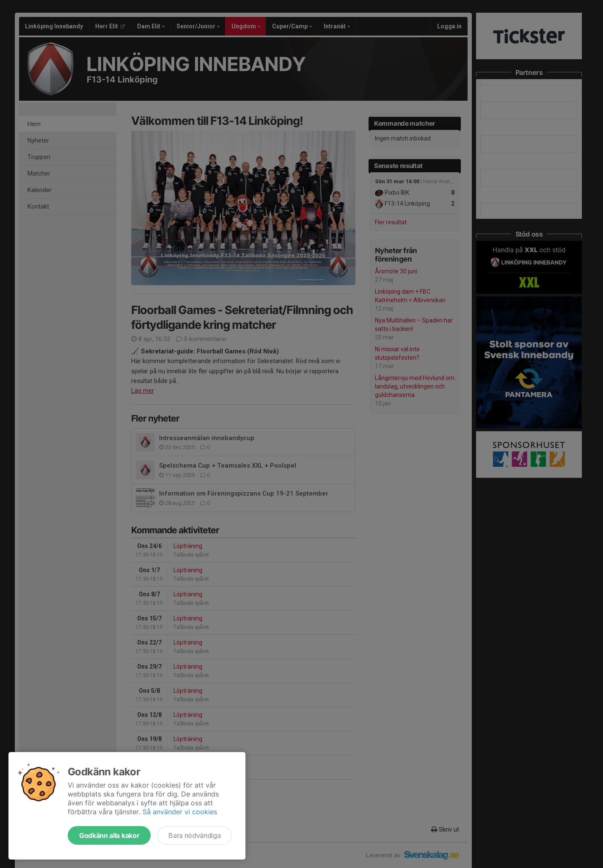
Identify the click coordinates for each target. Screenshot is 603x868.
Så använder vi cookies (180, 812)
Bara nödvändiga (194, 835)
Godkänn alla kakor (109, 835)
